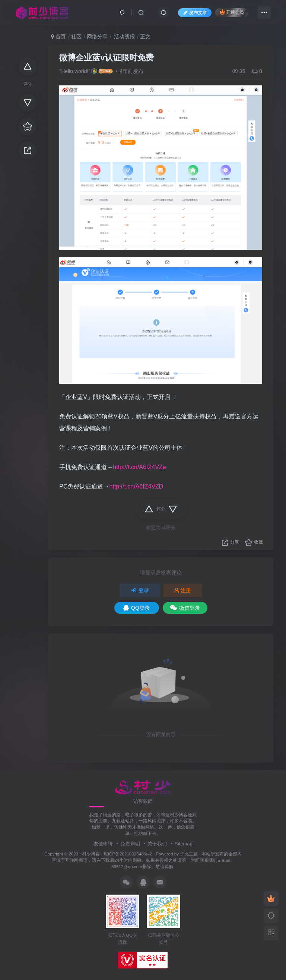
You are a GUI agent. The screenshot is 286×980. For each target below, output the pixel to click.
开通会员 (232, 12)
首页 (58, 37)
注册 (183, 590)
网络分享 (97, 37)
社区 (76, 37)
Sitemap (184, 844)
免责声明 (130, 844)
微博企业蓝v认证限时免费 (107, 58)
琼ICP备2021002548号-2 (128, 854)
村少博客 (91, 854)
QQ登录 (136, 608)
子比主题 (189, 854)
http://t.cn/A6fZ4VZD (136, 486)
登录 (140, 590)
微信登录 (185, 608)
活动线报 (124, 37)
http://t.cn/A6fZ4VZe (139, 467)
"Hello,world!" (75, 71)
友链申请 (103, 844)
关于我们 (157, 844)
